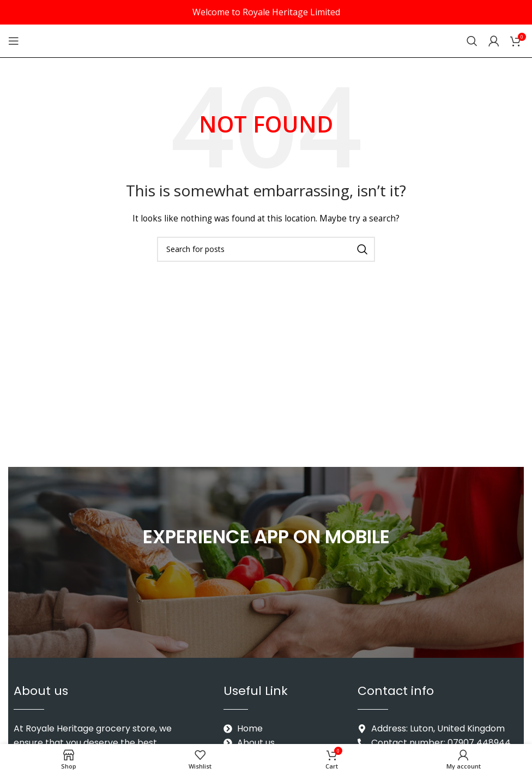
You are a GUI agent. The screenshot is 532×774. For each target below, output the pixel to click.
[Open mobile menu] (14, 41)
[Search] (472, 41)
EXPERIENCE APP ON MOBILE (266, 536)
